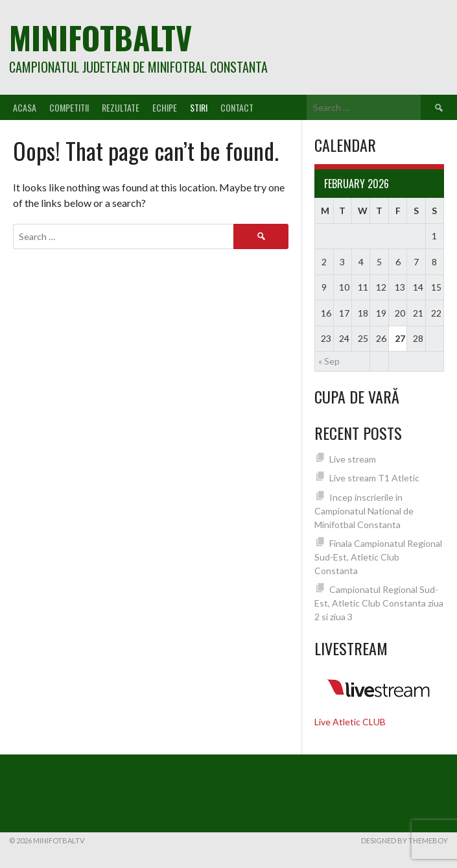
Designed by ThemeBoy (404, 840)
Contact (237, 107)
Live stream (353, 459)
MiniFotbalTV (100, 37)
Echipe (165, 107)
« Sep (329, 361)
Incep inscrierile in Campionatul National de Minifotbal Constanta (364, 511)
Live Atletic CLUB (350, 722)
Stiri (199, 107)
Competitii (69, 107)
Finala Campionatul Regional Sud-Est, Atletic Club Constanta (378, 557)
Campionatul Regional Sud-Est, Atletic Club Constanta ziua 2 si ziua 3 (379, 603)
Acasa (25, 107)
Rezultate (121, 107)
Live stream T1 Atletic (374, 478)
